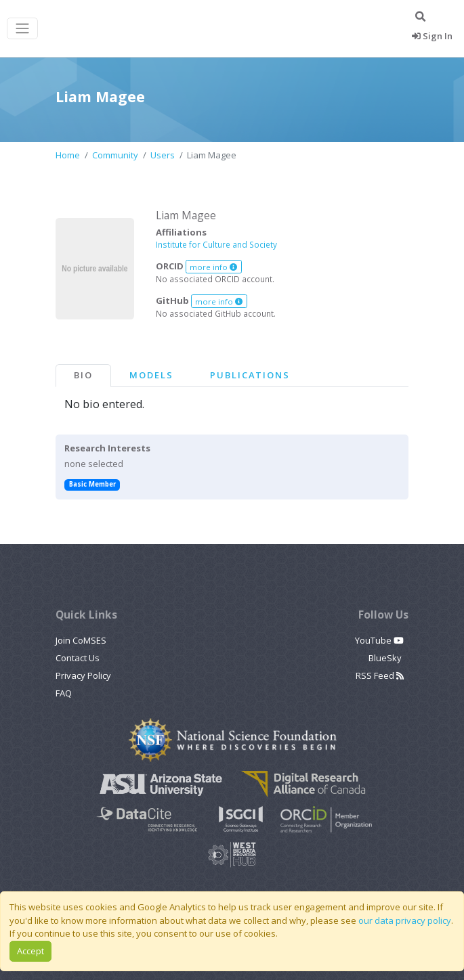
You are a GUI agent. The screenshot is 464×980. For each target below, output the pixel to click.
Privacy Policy (83, 675)
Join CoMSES (81, 640)
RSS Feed (380, 675)
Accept (30, 951)
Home (68, 155)
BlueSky (386, 658)
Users (163, 155)
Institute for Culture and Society (216, 244)
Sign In (432, 36)
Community (115, 155)
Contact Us (78, 658)
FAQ (64, 693)
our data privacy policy (405, 920)
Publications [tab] (250, 375)
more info (213, 267)
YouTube (379, 640)
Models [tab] (151, 375)
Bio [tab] (83, 375)
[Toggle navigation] (22, 29)
